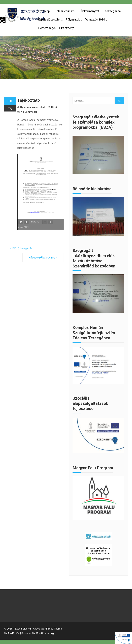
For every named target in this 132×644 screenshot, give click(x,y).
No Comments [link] (29, 112)
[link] (3, 20)
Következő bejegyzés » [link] (43, 258)
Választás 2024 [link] (97, 20)
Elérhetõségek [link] (47, 28)
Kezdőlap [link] (46, 11)
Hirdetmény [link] (67, 28)
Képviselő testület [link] (51, 20)
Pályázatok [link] (75, 20)
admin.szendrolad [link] (34, 107)
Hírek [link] (54, 107)
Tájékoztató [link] (29, 100)
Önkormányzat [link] (92, 11)
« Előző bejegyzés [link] (21, 248)
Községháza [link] (115, 11)
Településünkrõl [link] (67, 11)
